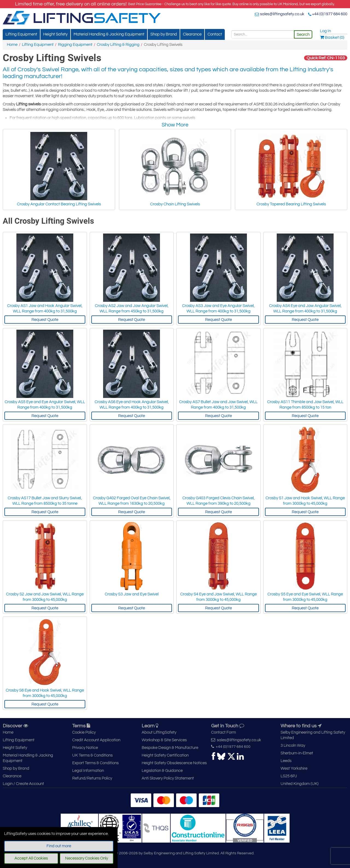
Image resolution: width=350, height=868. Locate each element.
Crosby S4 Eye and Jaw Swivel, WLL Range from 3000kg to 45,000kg (218, 597)
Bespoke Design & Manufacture (170, 748)
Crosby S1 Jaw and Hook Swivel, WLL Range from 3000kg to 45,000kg (305, 501)
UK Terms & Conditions (92, 755)
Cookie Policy (84, 732)
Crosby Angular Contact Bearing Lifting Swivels (59, 169)
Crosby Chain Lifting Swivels (175, 169)
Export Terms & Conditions (95, 763)
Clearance (192, 34)
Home (12, 45)
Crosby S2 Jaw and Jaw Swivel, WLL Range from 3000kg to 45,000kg (45, 597)
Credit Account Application (96, 740)
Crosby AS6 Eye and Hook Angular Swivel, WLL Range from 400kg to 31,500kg (132, 405)
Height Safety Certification (165, 755)
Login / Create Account (23, 784)
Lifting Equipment (21, 34)
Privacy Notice (85, 748)
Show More (175, 125)
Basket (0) (332, 37)
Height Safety (55, 34)
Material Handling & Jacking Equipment (109, 34)
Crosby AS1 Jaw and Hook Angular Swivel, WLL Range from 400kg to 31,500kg (45, 308)
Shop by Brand (164, 34)
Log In (325, 31)
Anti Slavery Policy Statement (168, 778)
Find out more (59, 846)
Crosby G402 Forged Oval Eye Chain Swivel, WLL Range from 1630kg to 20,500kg (132, 501)
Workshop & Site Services (164, 740)
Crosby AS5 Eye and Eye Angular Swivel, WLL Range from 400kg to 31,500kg (45, 405)
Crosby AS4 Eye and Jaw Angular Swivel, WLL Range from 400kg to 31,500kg (305, 308)
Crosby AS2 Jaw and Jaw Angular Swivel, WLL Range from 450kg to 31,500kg (132, 308)
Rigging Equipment (75, 45)
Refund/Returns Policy (92, 778)
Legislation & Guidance (162, 771)
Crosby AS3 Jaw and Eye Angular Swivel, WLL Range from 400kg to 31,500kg (218, 308)
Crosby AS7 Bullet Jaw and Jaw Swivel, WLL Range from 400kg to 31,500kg (218, 405)
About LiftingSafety (159, 732)
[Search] (263, 34)
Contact (215, 34)
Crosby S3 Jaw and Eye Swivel (132, 594)
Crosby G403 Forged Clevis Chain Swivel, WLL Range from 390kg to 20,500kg (218, 501)
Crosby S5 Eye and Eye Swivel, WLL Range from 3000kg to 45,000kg (305, 597)
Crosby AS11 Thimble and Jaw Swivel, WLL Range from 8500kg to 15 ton (305, 405)
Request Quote (45, 320)
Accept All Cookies (31, 858)
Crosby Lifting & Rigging (118, 45)
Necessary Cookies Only (87, 858)
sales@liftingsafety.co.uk (282, 14)
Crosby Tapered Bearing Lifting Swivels (291, 169)
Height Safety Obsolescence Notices (174, 763)
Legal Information (88, 771)
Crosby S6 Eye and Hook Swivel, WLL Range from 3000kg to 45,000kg (45, 693)
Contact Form (224, 732)
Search (303, 35)
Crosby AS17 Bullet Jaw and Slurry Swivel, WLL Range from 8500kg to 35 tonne (45, 501)
